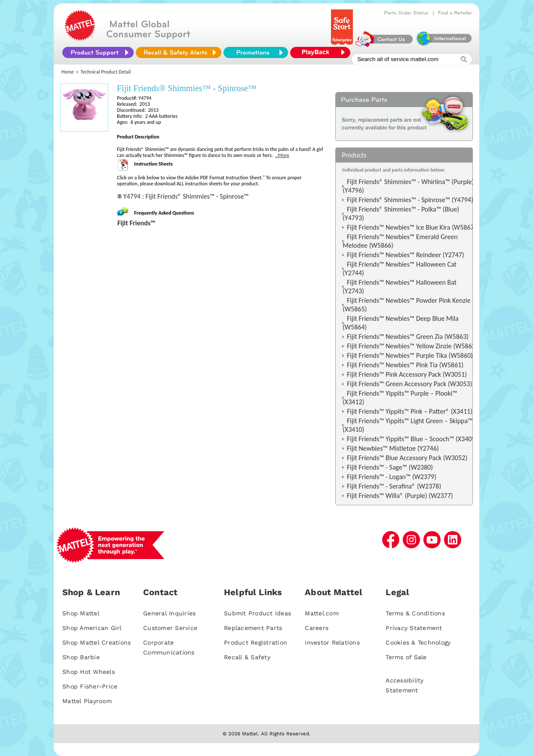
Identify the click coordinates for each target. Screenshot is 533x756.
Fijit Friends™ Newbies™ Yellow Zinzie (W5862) (412, 346)
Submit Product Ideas (257, 613)
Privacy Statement (414, 628)
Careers (317, 628)
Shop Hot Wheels (89, 672)
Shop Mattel (81, 613)
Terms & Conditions (415, 613)
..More (282, 155)
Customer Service (170, 628)
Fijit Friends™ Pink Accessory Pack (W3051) (407, 374)
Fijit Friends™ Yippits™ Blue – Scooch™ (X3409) (412, 439)
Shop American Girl (92, 628)
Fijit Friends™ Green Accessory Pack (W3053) (409, 384)
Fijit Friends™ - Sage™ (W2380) (390, 467)
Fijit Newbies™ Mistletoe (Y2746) (393, 448)
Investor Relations (332, 642)
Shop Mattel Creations (96, 642)
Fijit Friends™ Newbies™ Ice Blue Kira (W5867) (412, 227)
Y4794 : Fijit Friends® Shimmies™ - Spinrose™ (186, 196)
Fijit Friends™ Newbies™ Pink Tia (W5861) (405, 365)
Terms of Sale (406, 657)
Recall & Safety (247, 657)
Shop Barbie (81, 657)
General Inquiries (169, 613)
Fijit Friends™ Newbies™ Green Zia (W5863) (408, 337)
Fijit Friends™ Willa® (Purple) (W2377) (400, 496)
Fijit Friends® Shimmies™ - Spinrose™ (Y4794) (410, 200)
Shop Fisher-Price (90, 686)
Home (68, 72)
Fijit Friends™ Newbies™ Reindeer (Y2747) (406, 255)
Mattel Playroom (87, 701)
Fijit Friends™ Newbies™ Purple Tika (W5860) (410, 355)
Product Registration (256, 642)
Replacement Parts (253, 628)
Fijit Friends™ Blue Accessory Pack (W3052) (407, 458)
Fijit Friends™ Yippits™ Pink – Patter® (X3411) (410, 411)
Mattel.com (322, 613)
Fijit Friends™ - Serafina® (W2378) (394, 486)
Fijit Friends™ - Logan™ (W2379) (392, 477)
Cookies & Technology (418, 642)
